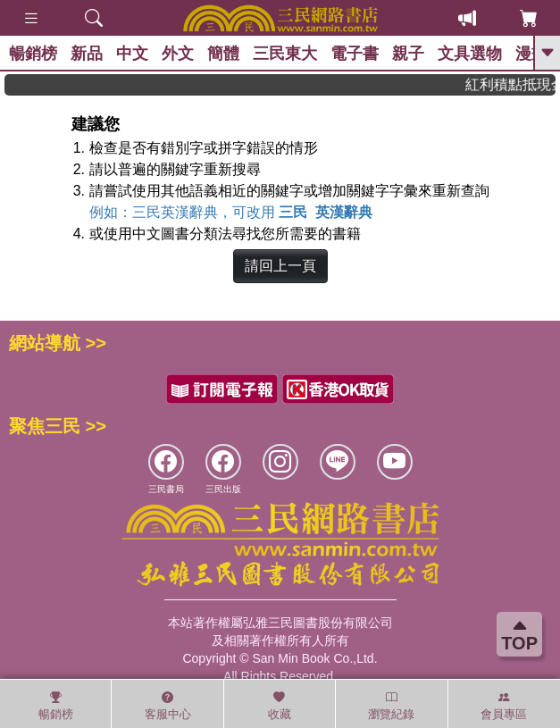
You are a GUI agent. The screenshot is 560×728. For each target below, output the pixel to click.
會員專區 (504, 706)
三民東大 (285, 54)
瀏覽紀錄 (391, 706)
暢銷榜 (33, 54)
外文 (178, 54)
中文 (132, 54)
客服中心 (168, 706)
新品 (87, 54)
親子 (408, 54)
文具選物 (470, 54)
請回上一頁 (280, 266)
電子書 (355, 54)
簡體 (223, 54)
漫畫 (531, 54)
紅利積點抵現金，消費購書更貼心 (516, 84)
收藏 (280, 706)
